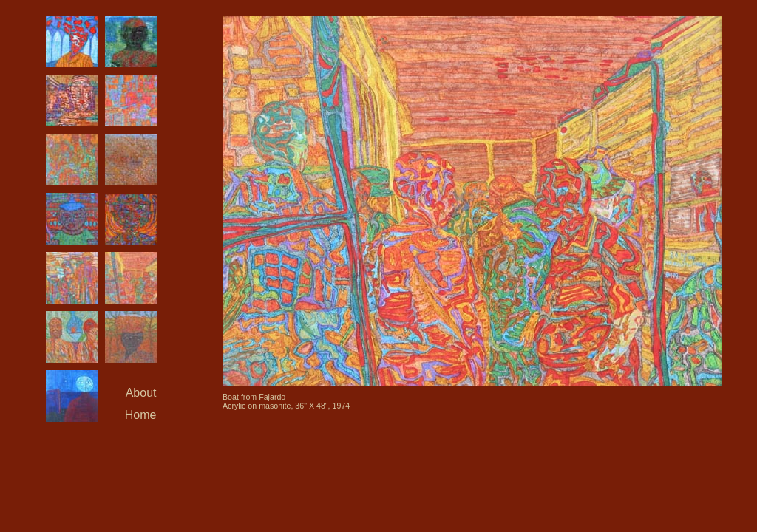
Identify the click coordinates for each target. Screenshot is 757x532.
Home (141, 415)
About (141, 393)
